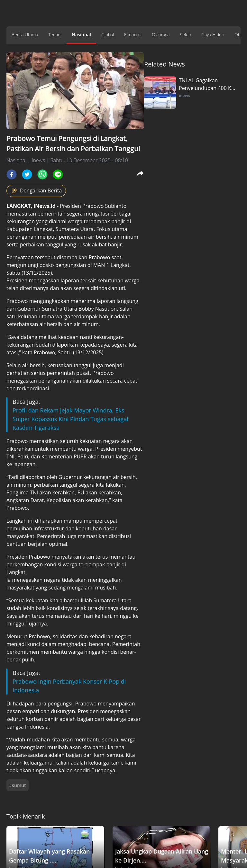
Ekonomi (133, 35)
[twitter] (27, 174)
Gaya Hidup (213, 35)
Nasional (81, 35)
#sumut (18, 785)
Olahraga (161, 35)
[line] (58, 174)
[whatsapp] (42, 174)
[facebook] (12, 174)
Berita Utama (25, 35)
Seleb (185, 35)
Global (108, 35)
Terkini (55, 35)
